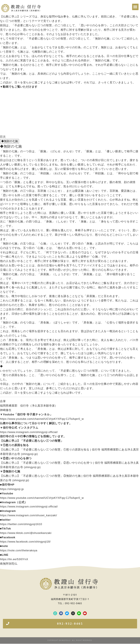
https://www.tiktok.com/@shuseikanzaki (26, 533)
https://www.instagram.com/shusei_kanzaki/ (29, 515)
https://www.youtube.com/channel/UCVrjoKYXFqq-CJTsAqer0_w (42, 419)
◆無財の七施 (10, 141)
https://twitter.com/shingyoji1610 (21, 524)
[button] (135, 7)
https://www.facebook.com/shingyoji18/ (25, 542)
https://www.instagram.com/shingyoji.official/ (29, 432)
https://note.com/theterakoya (19, 550)
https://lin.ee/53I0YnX (14, 559)
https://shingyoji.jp (12, 489)
